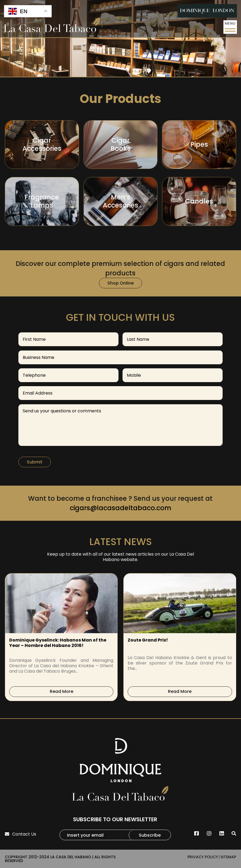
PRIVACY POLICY (203, 857)
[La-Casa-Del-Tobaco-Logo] (52, 26)
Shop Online (120, 283)
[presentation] (10, 637)
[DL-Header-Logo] (207, 11)
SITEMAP (228, 857)
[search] (234, 834)
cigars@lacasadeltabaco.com (120, 508)
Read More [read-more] (62, 691)
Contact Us (21, 834)
